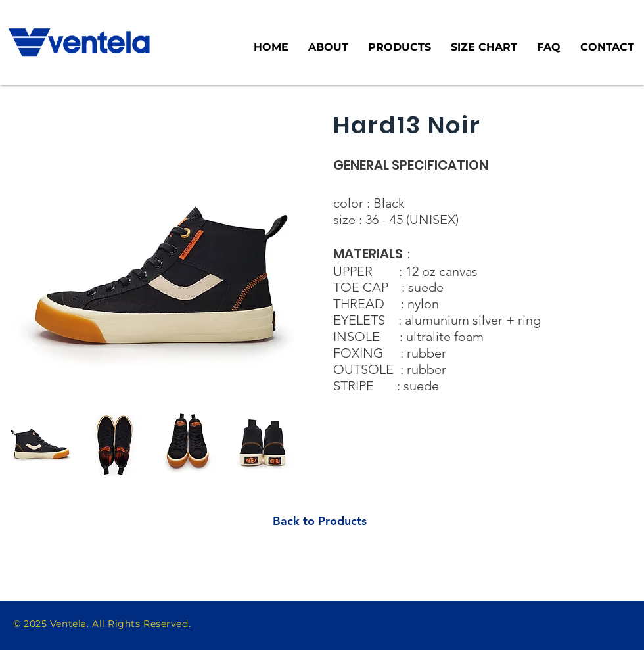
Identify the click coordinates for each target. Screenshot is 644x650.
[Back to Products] (319, 521)
